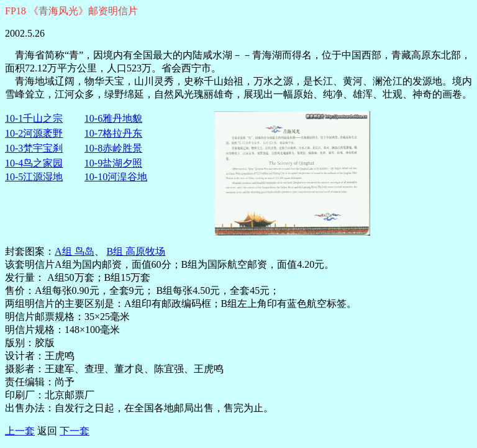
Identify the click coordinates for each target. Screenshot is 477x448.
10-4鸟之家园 (34, 163)
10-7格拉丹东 (113, 133)
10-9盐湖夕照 (113, 163)
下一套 (75, 431)
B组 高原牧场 (136, 251)
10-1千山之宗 (34, 118)
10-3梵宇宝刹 (34, 148)
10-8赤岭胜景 (113, 148)
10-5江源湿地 (34, 177)
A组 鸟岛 (75, 251)
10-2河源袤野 (34, 133)
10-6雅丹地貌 (113, 118)
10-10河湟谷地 (116, 177)
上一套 (20, 431)
